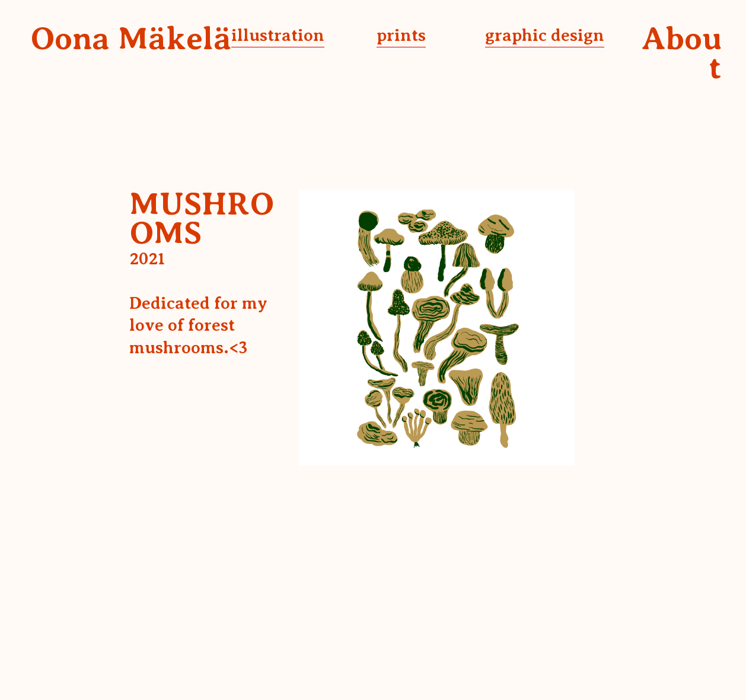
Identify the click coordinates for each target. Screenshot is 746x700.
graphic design (545, 35)
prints (401, 35)
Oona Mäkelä (131, 38)
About (682, 53)
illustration (278, 35)
